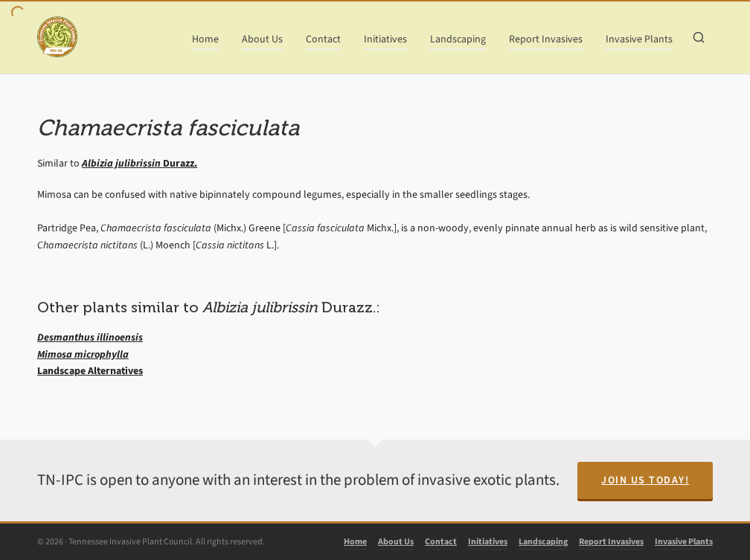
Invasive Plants (684, 541)
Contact (441, 541)
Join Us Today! (645, 480)
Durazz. (140, 163)
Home (355, 541)
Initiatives (488, 541)
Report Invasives (611, 541)
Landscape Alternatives (90, 371)
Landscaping (543, 541)
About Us (396, 541)
